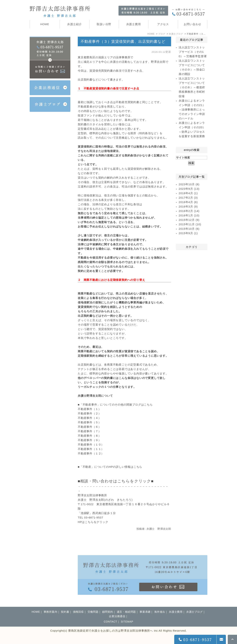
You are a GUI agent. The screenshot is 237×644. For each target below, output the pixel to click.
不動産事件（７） (89, 431)
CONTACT (110, 622)
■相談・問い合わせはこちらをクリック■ (116, 481)
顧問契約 (108, 612)
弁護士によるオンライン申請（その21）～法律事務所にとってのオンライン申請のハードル (192, 109)
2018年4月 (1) (188, 193)
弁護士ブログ (176, 34)
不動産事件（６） (89, 427)
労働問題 (93, 612)
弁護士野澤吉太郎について (95, 396)
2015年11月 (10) (190, 224)
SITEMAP (127, 622)
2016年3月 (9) (188, 206)
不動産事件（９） (89, 440)
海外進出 (160, 612)
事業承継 (145, 612)
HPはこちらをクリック (93, 522)
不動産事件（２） (89, 413)
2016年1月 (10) (189, 215)
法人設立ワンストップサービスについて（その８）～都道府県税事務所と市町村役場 (192, 87)
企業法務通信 (117, 616)
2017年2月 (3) (188, 198)
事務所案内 (51, 612)
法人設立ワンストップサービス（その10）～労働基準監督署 (193, 52)
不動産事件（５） (89, 422)
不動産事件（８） (89, 436)
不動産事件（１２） (91, 453)
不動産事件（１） (89, 409)
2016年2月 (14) (189, 211)
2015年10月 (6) (189, 229)
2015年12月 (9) (189, 220)
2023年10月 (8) (189, 184)
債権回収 (78, 612)
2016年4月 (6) (188, 202)
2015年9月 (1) (188, 233)
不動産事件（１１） (91, 449)
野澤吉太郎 (158, 62)
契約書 (65, 612)
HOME (151, 34)
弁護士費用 (176, 612)
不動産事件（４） (89, 418)
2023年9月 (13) (189, 189)
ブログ (162, 34)
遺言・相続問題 (126, 612)
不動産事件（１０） (91, 445)
